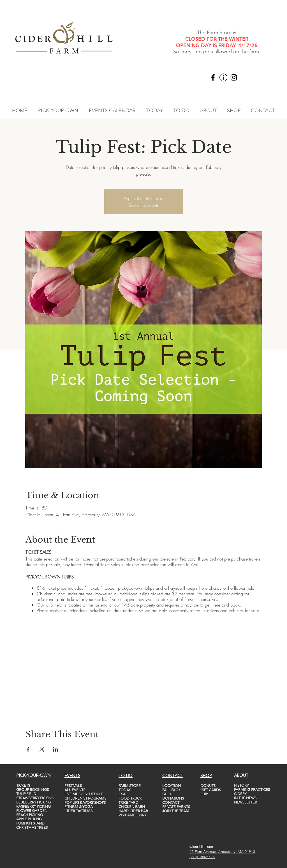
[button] (58, 111)
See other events (144, 205)
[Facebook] (213, 77)
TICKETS (23, 785)
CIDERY (240, 794)
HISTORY (241, 785)
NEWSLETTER (246, 802)
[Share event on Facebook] (28, 749)
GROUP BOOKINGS (33, 790)
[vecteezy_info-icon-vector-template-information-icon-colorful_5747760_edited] (223, 77)
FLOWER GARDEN (32, 811)
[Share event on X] (42, 749)
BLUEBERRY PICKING (34, 802)
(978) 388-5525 (202, 857)
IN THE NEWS (245, 798)
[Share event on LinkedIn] (56, 749)
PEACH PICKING (30, 815)
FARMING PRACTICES (252, 790)
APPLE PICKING (29, 819)
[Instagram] (234, 77)
